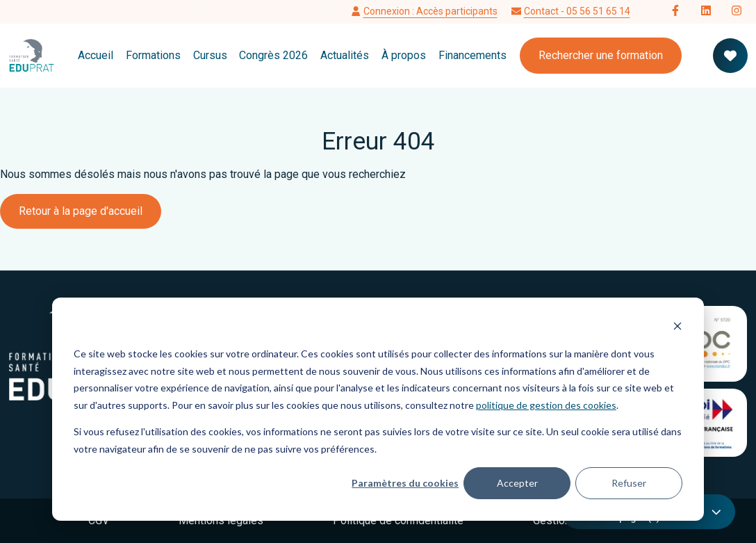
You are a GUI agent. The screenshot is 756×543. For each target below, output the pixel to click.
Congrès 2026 (273, 55)
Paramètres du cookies (405, 483)
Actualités (345, 55)
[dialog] (378, 409)
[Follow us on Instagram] (737, 12)
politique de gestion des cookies (546, 405)
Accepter (517, 483)
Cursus (210, 55)
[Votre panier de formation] (730, 56)
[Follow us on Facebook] (675, 12)
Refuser (629, 483)
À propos (404, 55)
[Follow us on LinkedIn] (706, 12)
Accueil (96, 55)
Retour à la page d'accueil (81, 211)
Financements (472, 55)
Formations (153, 55)
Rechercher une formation (601, 55)
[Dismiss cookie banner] (677, 328)
